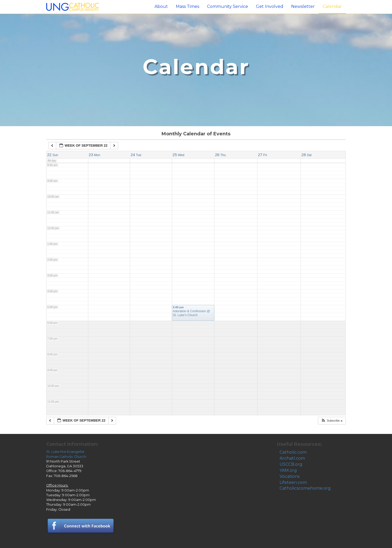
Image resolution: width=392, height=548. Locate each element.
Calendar (332, 6)
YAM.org (288, 470)
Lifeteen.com (293, 482)
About (161, 6)
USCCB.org (291, 464)
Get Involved (270, 6)
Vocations (290, 476)
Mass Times (187, 6)
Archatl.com (292, 458)
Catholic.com (293, 452)
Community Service (228, 6)
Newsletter (303, 6)
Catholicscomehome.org (305, 488)
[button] (332, 421)
